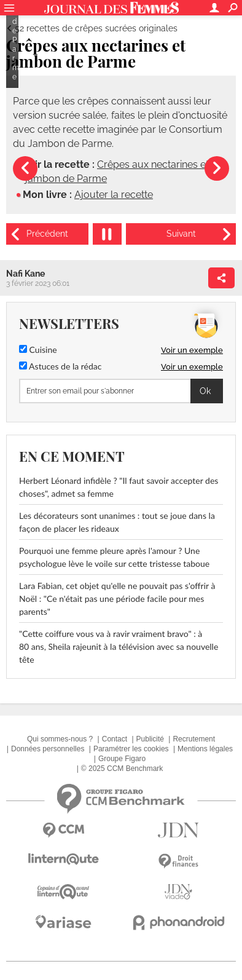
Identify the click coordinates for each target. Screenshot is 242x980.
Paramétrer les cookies (131, 749)
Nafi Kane (25, 274)
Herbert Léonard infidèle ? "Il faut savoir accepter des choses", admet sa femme (119, 487)
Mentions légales (205, 749)
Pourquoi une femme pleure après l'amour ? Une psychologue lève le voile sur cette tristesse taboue (114, 557)
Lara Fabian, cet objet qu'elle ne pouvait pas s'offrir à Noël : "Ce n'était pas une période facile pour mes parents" (117, 599)
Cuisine (38, 350)
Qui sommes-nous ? (60, 739)
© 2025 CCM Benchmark (122, 769)
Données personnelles (48, 749)
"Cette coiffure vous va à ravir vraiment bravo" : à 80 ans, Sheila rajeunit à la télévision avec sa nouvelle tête (119, 646)
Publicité (150, 739)
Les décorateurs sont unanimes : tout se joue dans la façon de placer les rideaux (117, 522)
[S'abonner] (121, 391)
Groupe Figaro (122, 759)
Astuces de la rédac (60, 366)
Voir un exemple (192, 350)
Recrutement (194, 739)
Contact (115, 739)
